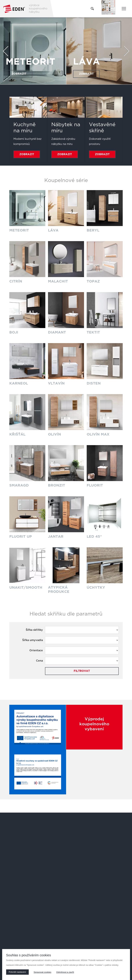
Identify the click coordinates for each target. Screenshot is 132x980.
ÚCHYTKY (96, 587)
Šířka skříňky (34, 629)
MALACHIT (58, 281)
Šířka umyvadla (33, 640)
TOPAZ (93, 281)
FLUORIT (95, 485)
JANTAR (56, 536)
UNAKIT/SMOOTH (26, 587)
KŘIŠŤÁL (17, 434)
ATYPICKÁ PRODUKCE (59, 589)
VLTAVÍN (57, 383)
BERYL (93, 230)
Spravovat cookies (43, 972)
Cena (39, 660)
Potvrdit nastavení (17, 972)
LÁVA (87, 62)
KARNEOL (19, 383)
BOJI (14, 332)
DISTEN (94, 383)
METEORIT (31, 62)
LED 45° (94, 536)
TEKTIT (93, 332)
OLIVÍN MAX (98, 434)
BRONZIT (57, 485)
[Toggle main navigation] (124, 9)
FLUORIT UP (21, 536)
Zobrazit (19, 74)
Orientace (36, 650)
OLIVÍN (55, 434)
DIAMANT (57, 332)
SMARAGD (19, 485)
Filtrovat (82, 670)
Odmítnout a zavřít (65, 972)
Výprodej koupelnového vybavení (94, 723)
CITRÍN (16, 281)
